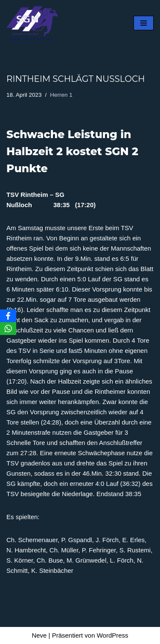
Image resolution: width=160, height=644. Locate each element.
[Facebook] (8, 316)
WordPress (113, 635)
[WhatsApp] (8, 329)
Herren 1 (61, 95)
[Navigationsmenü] (144, 23)
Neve (39, 635)
